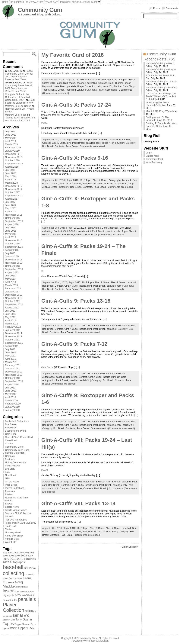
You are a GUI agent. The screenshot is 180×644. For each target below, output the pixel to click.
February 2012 (13, 327)
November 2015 (14, 240)
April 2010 (11, 397)
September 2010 (14, 381)
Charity (9, 444)
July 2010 (10, 388)
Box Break (11, 424)
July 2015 (10, 253)
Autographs (115, 180)
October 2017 (12, 192)
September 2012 (14, 304)
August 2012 (12, 308)
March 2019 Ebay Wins (158, 111)
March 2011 (11, 362)
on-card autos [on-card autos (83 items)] (10, 600)
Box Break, (49, 146)
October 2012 (12, 301)
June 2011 (11, 352)
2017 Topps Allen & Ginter (96, 282)
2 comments (115, 488)
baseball (81, 83)
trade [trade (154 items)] (14, 628)
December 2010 (14, 372)
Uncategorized (13, 532)
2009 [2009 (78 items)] (30, 556)
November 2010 (14, 375)
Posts (156, 8)
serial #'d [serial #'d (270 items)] (21, 615)
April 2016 (11, 237)
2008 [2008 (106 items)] (24, 555)
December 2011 (14, 333)
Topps (132, 86)
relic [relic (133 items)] (28, 611)
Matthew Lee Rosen (16, 115)
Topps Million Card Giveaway (21, 523)
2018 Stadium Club (89, 80)
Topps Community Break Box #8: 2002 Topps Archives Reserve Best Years (19, 75)
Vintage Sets (12, 539)
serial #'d (107, 86)
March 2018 (11, 183)
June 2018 (11, 173)
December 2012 (14, 295)
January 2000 (12, 410)
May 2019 (10, 138)
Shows (9, 504)
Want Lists (11, 542)
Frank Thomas (116, 83)
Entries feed (152, 156)
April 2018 (11, 180)
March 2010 (11, 400)
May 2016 (10, 234)
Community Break (15, 447)
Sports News (12, 507)
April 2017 (11, 212)
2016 (73, 482)
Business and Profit (15, 431)
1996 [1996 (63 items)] (5, 553)
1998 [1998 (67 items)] (10, 553)
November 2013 (14, 263)
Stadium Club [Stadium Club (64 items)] (9, 620)
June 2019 (11, 135)
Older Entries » (130, 547)
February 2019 (13, 148)
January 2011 (12, 368)
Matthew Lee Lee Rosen (18, 106)
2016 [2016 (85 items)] (33, 559)
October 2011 (12, 340)
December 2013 (14, 260)
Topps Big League (75, 90)
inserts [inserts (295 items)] (9, 591)
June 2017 (11, 205)
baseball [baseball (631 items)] (13, 567)
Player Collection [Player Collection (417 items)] (14, 607)
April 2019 (11, 141)
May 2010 (10, 394)
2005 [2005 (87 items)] (11, 556)
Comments (172, 8)
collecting (92, 83)
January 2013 (12, 292)
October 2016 (12, 218)
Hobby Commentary (16, 462)
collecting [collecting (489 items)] (14, 573)
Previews (10, 491)
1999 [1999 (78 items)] (16, 553)
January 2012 (12, 330)
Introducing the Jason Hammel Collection (157, 104)
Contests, (60, 146)
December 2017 (14, 186)
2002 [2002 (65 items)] (27, 553)
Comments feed (154, 159)
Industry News (13, 466)
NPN (8, 478)
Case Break (11, 440)
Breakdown (11, 428)
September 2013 (14, 269)
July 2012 (10, 311)
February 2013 (13, 288)
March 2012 (11, 324)
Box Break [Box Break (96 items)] (30, 568)
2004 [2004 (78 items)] (5, 556)
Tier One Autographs (16, 520)
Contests (10, 456)
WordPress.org (154, 162)
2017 (78, 282)
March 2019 (11, 144)
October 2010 (12, 378)
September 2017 (14, 196)
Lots (7, 472)
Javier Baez (59, 86)
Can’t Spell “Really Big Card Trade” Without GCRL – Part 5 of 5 (161, 96)
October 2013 (12, 266)
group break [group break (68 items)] (22, 587)
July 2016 (10, 228)
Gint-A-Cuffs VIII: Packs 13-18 (78, 503)
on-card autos (96, 184)
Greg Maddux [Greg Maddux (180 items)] (13, 584)
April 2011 (11, 359)
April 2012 (11, 320)
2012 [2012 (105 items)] (20, 559)
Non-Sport (11, 475)
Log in (149, 153)
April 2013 (11, 282)
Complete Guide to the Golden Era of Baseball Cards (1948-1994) (17, 97)
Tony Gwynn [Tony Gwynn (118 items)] (24, 619)
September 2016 (14, 221)
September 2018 (14, 164)
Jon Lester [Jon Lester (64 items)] (21, 592)
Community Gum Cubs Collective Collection (16, 451)
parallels (71, 86)
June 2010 (11, 391)
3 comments (125, 90)
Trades (9, 529)
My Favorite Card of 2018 (73, 55)
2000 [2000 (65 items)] (21, 553)
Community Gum (40, 10)
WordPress (90, 641)
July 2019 (10, 132)
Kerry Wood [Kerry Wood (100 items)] (22, 595)
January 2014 (12, 256)
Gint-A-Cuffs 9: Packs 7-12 (74, 344)
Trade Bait (11, 526)
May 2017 (10, 208)
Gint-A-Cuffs (58, 143)
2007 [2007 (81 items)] (17, 556)
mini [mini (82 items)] (32, 595)
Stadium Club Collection (18, 513)
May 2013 (10, 279)
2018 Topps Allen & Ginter (94, 139)
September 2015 (14, 247)
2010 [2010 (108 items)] (6, 559)
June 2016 (11, 231)
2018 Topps (107, 80)
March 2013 (11, 285)
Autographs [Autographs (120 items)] (17, 562)
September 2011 (14, 343)
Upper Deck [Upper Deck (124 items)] (26, 628)
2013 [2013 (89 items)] (27, 559)
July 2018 (10, 170)
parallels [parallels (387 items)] (27, 599)
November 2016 (14, 215)
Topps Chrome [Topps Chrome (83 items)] (22, 624)
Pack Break (11, 485)
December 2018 (14, 154)
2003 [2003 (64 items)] (32, 553)
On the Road (12, 482)
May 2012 (10, 317)
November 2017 (14, 189)
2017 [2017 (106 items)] (6, 562)
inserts (78, 184)
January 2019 (12, 151)
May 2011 (10, 356)
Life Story (10, 469)
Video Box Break (14, 536)
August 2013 (12, 272)
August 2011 (12, 346)
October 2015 (12, 244)
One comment (87, 289)
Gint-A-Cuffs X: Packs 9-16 (75, 158)
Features (10, 459)
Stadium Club (121, 86)
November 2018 (14, 157)
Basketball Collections (17, 421)
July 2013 (10, 276)
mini (69, 143)
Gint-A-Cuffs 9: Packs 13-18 (76, 301)
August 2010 (12, 384)
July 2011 (10, 349)
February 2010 (13, 404)
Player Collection (86, 86)
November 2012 (14, 298)
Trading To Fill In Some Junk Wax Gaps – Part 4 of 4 (20, 119)
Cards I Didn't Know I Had (19, 437)
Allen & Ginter (118, 282)
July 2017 (10, 202)
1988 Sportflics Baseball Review (20, 101)
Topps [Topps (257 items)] (8, 624)
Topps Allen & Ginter (53, 90)
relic (99, 86)
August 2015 (12, 250)
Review (9, 494)
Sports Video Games (16, 510)
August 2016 (12, 224)
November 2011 (14, 336)
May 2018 (10, 176)
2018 (75, 80)
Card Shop (11, 434)
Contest (103, 83)
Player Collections (15, 488)
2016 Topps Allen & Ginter (91, 482)
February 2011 (13, 365)
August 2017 (12, 199)
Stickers (9, 516)
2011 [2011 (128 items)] (13, 559)
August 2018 (12, 167)
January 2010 (12, 407)
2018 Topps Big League (63, 83)
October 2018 (12, 160)
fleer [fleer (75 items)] (20, 578)
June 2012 (11, 314)
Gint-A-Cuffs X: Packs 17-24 (76, 105)
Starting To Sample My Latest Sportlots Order (161, 125)
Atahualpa (103, 641)
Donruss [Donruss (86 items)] (13, 578)
